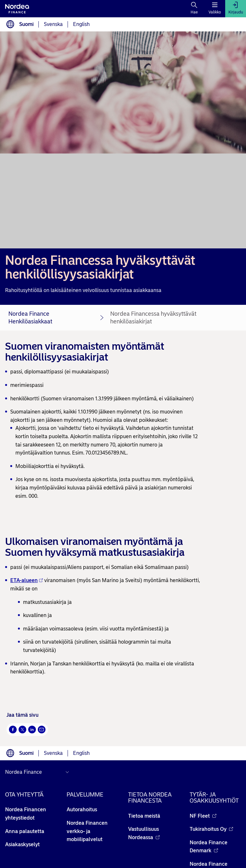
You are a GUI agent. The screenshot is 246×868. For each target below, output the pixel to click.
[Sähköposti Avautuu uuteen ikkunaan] (42, 730)
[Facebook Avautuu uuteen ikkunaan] (13, 730)
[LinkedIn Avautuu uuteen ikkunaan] (32, 730)
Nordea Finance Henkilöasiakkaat (30, 318)
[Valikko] (215, 9)
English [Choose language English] (81, 24)
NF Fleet (203, 816)
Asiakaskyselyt (22, 844)
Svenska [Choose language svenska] (53, 24)
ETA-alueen (27, 580)
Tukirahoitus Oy (211, 829)
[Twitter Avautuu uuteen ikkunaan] (22, 730)
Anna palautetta (25, 831)
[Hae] (194, 9)
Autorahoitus (82, 810)
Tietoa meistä (144, 816)
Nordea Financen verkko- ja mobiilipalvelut (87, 831)
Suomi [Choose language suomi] (26, 24)
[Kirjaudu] (236, 9)
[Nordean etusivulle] (17, 9)
